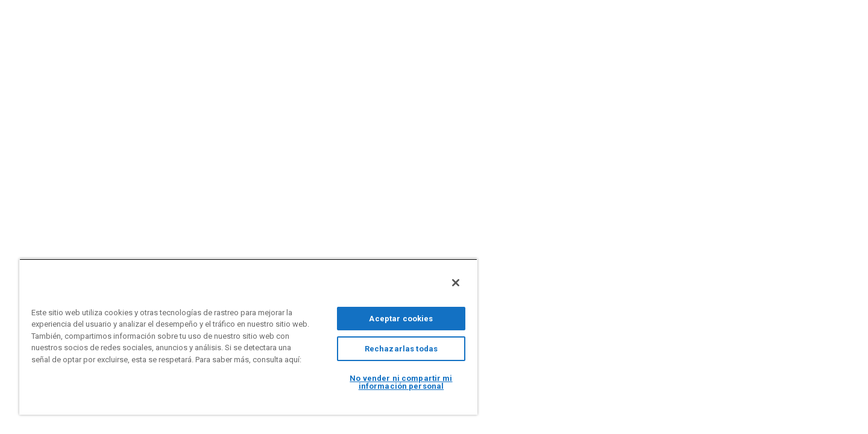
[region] (248, 337)
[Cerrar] (456, 283)
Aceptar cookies (401, 319)
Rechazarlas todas (401, 349)
